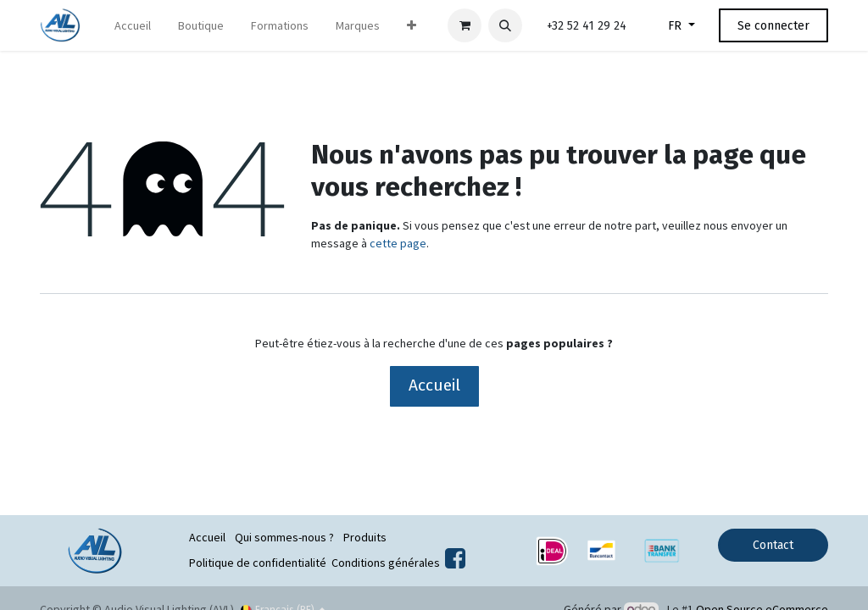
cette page (398, 243)
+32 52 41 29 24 (587, 26)
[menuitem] (133, 26)
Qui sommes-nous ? (284, 537)
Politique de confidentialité (258, 563)
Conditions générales (386, 563)
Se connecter (773, 26)
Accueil (434, 385)
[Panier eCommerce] (465, 25)
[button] (505, 25)
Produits (365, 537)
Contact (773, 545)
